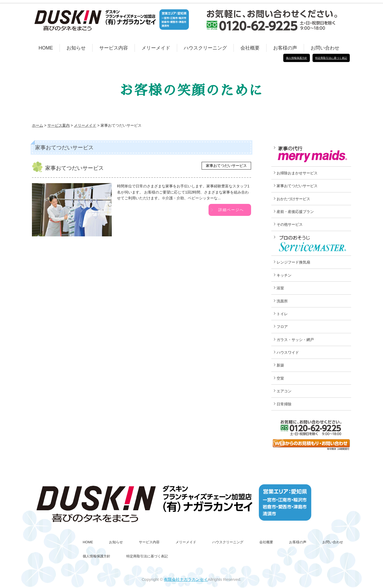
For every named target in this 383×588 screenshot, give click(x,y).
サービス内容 (114, 48)
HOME (46, 48)
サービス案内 (59, 125)
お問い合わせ (325, 48)
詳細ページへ (231, 210)
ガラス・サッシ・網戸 (295, 340)
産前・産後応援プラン (295, 212)
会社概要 (250, 48)
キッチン (284, 275)
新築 (280, 365)
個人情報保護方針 (297, 58)
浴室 (280, 288)
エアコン (284, 391)
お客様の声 (285, 48)
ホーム (38, 125)
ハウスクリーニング (205, 48)
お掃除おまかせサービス (297, 173)
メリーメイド (156, 48)
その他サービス (290, 224)
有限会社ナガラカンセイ (186, 579)
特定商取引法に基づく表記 (331, 58)
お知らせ (76, 48)
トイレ (282, 314)
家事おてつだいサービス (226, 166)
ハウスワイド (288, 352)
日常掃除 (284, 404)
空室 (280, 378)
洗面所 (282, 301)
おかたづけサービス (293, 199)
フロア (282, 327)
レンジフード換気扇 (293, 262)
